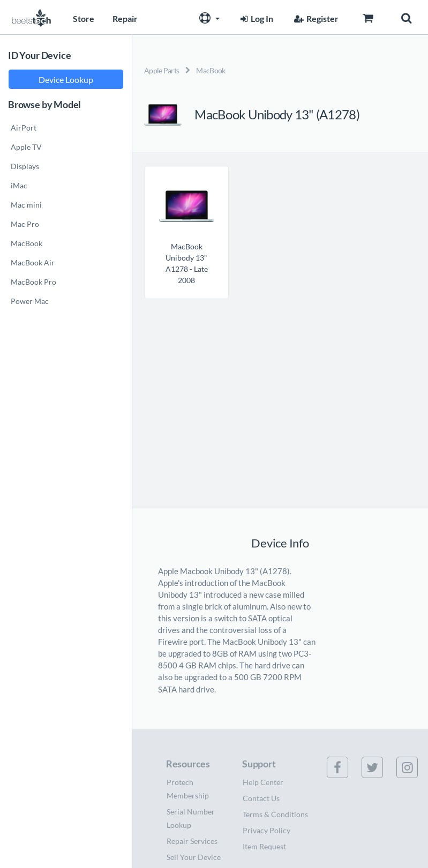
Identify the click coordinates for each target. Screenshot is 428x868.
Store (84, 18)
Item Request (264, 846)
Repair (125, 18)
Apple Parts (162, 70)
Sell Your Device (194, 857)
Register (315, 18)
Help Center (263, 782)
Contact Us (261, 798)
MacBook (211, 70)
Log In (256, 18)
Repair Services (192, 841)
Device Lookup (66, 79)
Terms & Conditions (275, 814)
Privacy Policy (266, 830)
